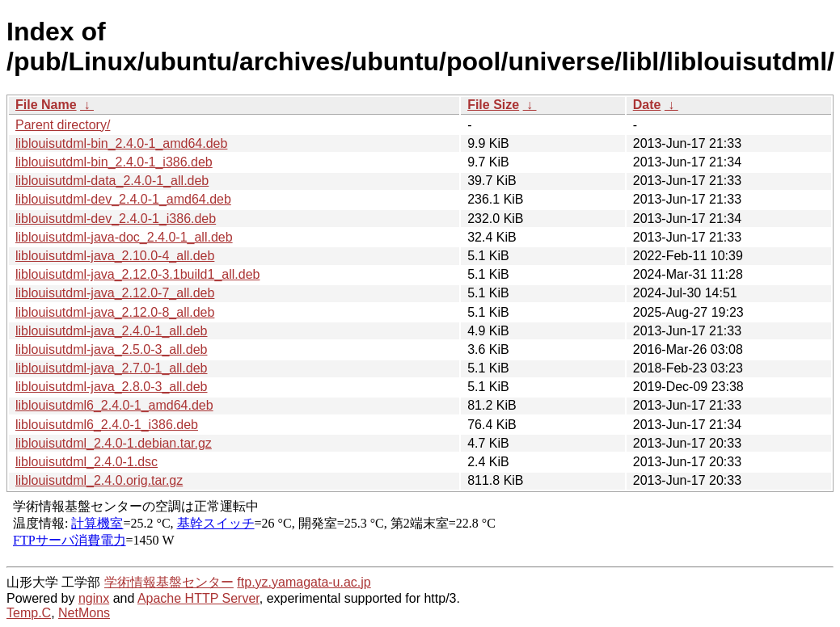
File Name (46, 105)
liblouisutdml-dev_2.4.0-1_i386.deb (116, 219)
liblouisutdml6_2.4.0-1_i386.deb (107, 425)
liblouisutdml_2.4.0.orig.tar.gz (99, 480)
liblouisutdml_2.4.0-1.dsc (87, 462)
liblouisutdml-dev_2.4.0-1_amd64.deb (123, 199)
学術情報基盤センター (169, 582)
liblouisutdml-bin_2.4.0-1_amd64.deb (121, 143)
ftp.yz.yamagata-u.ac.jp (304, 582)
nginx (94, 598)
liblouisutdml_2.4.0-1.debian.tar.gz (114, 443)
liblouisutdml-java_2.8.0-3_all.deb (111, 387)
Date (647, 105)
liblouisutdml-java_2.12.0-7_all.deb (115, 293)
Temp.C (29, 613)
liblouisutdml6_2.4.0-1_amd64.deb (114, 405)
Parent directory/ (63, 125)
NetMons (84, 613)
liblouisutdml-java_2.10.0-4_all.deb (115, 256)
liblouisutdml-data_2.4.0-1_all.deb (112, 181)
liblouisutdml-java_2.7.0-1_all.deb (111, 368)
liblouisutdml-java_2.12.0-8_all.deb (115, 312)
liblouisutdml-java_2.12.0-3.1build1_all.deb (137, 274)
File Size (493, 105)
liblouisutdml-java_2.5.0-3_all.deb (111, 349)
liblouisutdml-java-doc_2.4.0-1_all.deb (124, 237)
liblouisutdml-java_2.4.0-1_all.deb (111, 331)
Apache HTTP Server (198, 598)
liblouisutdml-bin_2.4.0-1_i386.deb (114, 162)
